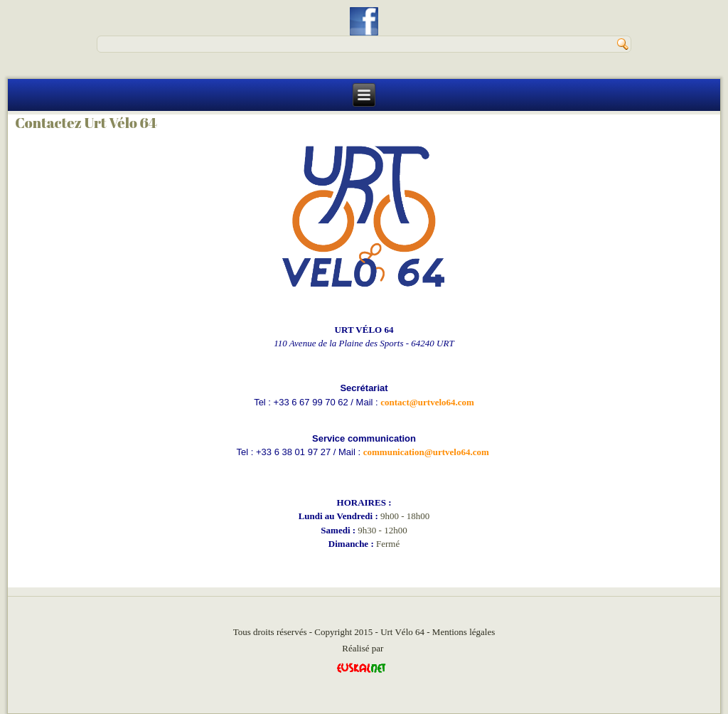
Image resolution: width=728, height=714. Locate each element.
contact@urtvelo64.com (427, 402)
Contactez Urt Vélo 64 (86, 123)
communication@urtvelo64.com (426, 452)
